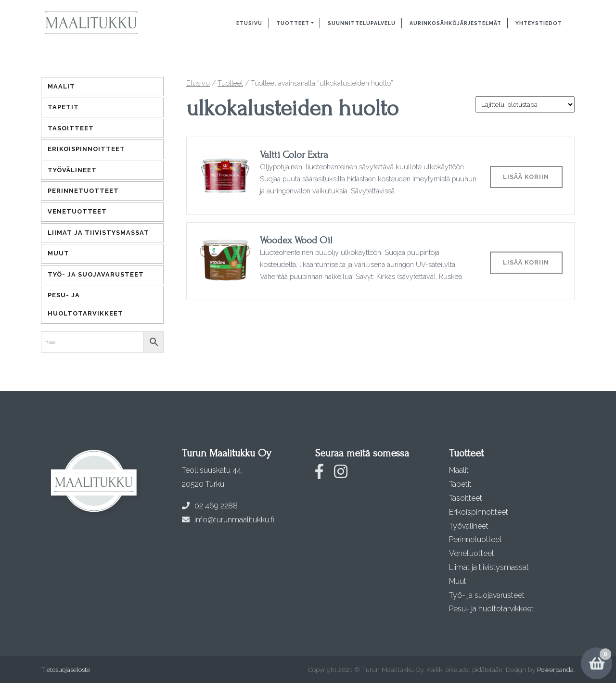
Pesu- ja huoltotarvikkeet (85, 304)
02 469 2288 (210, 506)
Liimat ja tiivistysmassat (98, 233)
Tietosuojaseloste (65, 670)
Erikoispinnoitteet (86, 149)
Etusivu (249, 23)
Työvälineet (72, 170)
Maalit (61, 86)
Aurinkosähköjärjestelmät (456, 23)
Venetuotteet (77, 211)
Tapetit (63, 107)
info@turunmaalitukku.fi (228, 520)
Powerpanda (555, 670)
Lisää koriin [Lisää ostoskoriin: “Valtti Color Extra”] (526, 177)
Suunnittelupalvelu (362, 23)
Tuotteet (293, 23)
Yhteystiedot (539, 23)
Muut (58, 253)
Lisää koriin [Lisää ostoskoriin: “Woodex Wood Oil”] (526, 262)
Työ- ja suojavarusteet (96, 274)
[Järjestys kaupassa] (525, 104)
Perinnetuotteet (83, 191)
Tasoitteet (71, 128)
